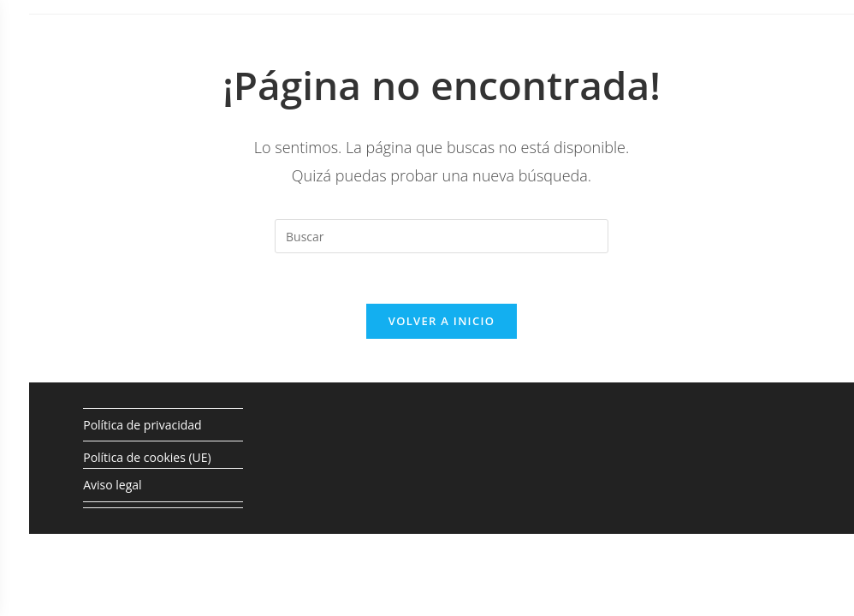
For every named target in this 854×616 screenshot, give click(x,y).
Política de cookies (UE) (147, 459)
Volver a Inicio (442, 323)
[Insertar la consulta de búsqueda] (442, 236)
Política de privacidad (142, 426)
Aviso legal (112, 487)
